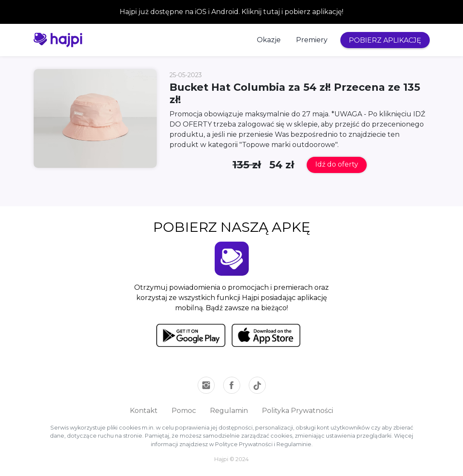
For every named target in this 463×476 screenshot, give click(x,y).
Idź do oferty (337, 164)
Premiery (312, 40)
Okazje (269, 40)
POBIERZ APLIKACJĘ (385, 40)
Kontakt (144, 411)
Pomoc (184, 411)
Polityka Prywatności (298, 411)
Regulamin (229, 411)
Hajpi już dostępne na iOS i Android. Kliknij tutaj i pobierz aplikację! (231, 12)
